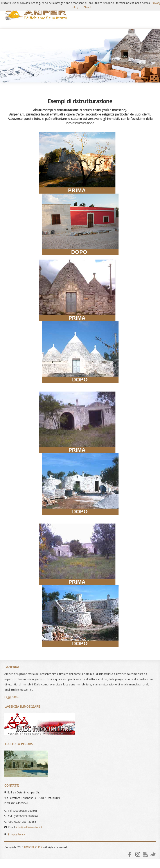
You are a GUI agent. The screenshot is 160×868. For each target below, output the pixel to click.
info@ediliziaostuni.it (29, 827)
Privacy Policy (16, 834)
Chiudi (87, 7)
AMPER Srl (36, 14)
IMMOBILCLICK (33, 847)
